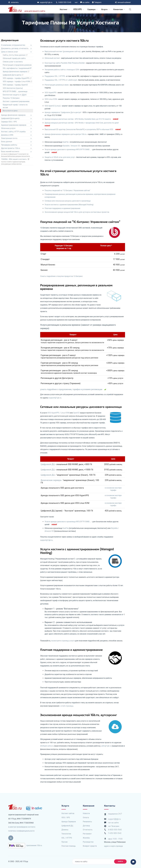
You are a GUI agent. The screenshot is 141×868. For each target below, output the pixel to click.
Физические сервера (51, 480)
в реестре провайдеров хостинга (22, 827)
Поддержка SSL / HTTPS (55, 76)
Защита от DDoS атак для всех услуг (60, 157)
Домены (65, 830)
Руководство (88, 842)
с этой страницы (66, 706)
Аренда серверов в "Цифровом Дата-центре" (63, 112)
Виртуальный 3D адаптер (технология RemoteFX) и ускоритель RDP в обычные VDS (79, 129)
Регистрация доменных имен (57, 85)
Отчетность (88, 830)
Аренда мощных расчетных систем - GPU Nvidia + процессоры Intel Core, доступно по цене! (82, 123)
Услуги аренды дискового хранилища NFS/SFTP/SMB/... (68, 150)
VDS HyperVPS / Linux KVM (58, 413)
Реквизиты (87, 822)
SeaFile (66, 142)
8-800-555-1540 (115, 830)
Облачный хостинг (52, 58)
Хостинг (65, 9)
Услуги (106, 9)
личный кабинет (123, 2)
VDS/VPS (79, 9)
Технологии (66, 834)
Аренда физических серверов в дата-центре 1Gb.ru (66, 134)
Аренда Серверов (69, 822)
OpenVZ (76, 413)
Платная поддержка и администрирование (62, 208)
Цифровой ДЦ (48, 464)
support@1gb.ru (45, 2)
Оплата (86, 818)
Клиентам (119, 9)
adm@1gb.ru (106, 746)
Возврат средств (90, 846)
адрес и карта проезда (113, 846)
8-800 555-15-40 (64, 2)
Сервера (93, 9)
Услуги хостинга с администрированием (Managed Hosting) (69, 205)
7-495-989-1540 (115, 833)
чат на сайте (113, 823)
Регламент (87, 834)
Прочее (64, 842)
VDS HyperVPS (50, 93)
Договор (86, 826)
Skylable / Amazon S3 (71, 146)
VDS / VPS (66, 818)
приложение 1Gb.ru (34, 845)
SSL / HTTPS (67, 838)
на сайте (85, 2)
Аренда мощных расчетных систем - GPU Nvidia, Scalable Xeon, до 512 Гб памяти (78, 119)
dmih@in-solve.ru (47, 746)
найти (120, 861)
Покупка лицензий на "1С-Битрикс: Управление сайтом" (67, 190)
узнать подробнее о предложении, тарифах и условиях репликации (71, 389)
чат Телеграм (114, 826)
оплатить (13, 2)
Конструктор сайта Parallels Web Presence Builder (65, 63)
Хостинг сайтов (68, 813)
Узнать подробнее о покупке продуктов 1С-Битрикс (61, 276)
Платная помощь (69, 846)
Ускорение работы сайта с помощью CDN (62, 70)
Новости (86, 813)
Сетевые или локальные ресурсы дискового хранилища (68, 201)
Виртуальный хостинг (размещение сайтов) (63, 51)
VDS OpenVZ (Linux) (53, 106)
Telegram (97, 2)
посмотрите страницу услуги (63, 641)
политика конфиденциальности (21, 831)
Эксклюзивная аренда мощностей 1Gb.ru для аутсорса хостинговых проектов (77, 212)
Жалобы (86, 838)
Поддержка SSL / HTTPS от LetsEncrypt (61, 80)
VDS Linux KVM (51, 99)
